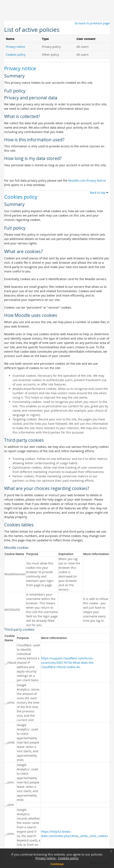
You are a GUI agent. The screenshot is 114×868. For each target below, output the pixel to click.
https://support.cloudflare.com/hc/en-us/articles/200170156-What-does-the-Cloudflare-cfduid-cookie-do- (68, 663)
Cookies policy (68, 858)
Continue (57, 864)
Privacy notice (46, 858)
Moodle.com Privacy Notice (87, 180)
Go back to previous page (92, 23)
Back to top (99, 193)
